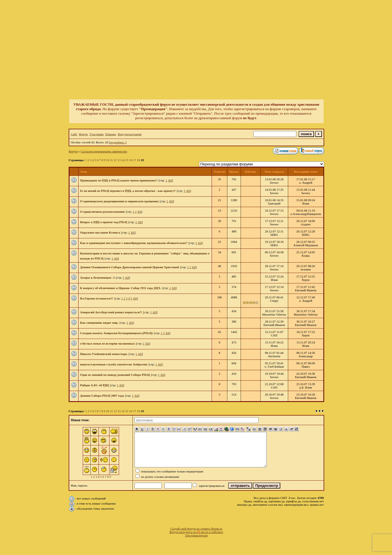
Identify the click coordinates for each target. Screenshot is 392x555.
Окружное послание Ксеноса (100, 232)
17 (135, 160)
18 (138, 160)
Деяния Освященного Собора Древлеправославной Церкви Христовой (130, 267)
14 (123, 160)
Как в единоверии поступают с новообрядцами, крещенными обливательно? (134, 243)
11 (111, 160)
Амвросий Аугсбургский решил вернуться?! (111, 312)
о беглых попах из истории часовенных (107, 343)
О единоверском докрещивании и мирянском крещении (119, 201)
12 (115, 160)
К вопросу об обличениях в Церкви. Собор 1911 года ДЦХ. (121, 288)
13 (119, 160)
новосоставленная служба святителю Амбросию (114, 364)
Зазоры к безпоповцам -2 (98, 277)
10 (108, 160)
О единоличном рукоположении (102, 212)
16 (131, 160)
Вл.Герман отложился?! (97, 298)
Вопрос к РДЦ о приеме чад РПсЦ (104, 222)
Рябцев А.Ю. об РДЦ (95, 385)
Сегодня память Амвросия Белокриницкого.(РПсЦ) (117, 333)
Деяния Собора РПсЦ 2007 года (102, 396)
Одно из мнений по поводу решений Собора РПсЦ (115, 375)
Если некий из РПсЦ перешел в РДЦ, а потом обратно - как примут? (128, 191)
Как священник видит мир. (99, 323)
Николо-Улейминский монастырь (104, 354)
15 (127, 160)
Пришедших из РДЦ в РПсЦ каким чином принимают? (119, 180)
